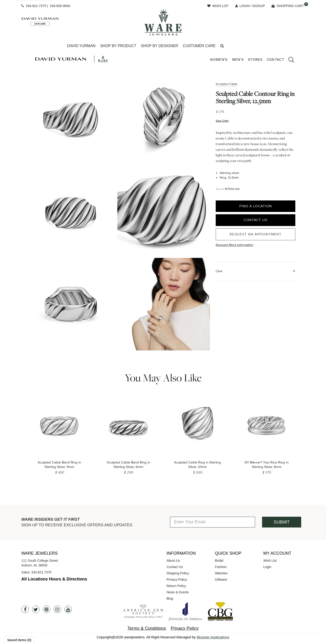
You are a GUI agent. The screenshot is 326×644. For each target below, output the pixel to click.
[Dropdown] (81, 46)
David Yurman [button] (81, 46)
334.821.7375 (41, 572)
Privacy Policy (177, 580)
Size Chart (222, 121)
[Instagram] (57, 609)
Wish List (270, 561)
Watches (221, 573)
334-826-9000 (60, 6)
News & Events (178, 592)
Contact (275, 60)
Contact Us (256, 220)
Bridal (219, 561)
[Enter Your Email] (213, 522)
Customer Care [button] (199, 46)
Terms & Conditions (147, 628)
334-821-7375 (36, 6)
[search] (289, 60)
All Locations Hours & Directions (54, 579)
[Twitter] (36, 609)
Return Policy (176, 586)
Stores (255, 60)
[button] (222, 46)
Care (219, 271)
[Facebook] (25, 609)
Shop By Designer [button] (160, 46)
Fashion (221, 567)
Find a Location (256, 206)
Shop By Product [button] (118, 46)
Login (267, 567)
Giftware (221, 580)
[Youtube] (68, 609)
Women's (219, 60)
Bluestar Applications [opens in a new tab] (213, 637)
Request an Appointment (256, 234)
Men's (238, 60)
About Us (173, 561)
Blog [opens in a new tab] (170, 599)
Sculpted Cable (227, 84)
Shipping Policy (178, 573)
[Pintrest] (47, 609)
